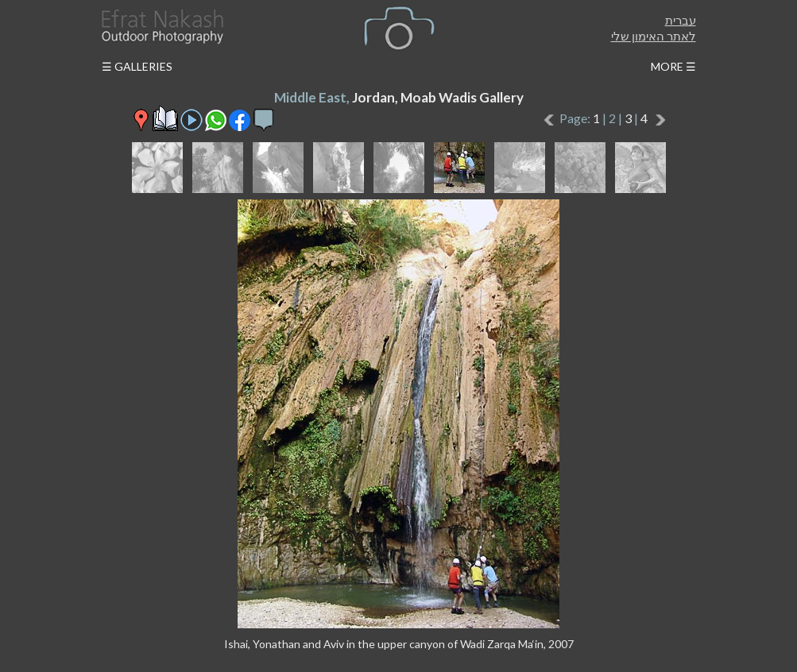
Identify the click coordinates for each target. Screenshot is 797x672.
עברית (681, 20)
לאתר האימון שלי (654, 36)
